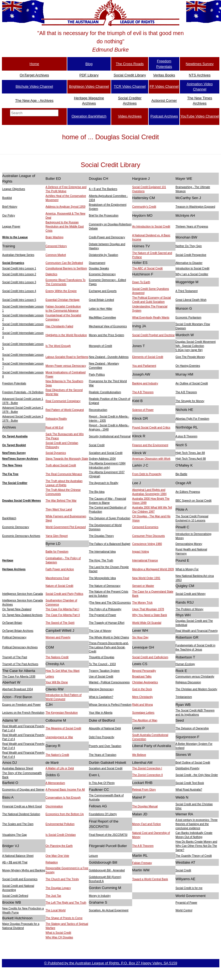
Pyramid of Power (186, 903)
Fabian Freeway (142, 863)
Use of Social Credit (101, 677)
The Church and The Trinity (62, 879)
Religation (52, 862)
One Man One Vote (57, 856)
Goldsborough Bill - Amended (107, 870)
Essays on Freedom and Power (22, 705)
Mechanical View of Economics (108, 326)
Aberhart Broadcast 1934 (18, 689)
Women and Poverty (58, 637)
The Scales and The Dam (18, 824)
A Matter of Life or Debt (60, 768)
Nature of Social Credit (59, 586)
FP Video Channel (164, 86)
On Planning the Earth (59, 846)
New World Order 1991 (146, 578)
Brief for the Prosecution (104, 215)
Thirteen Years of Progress (192, 227)
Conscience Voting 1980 (147, 544)
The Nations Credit (57, 657)
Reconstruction (98, 410)
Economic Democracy (102, 274)
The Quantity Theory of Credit (194, 856)
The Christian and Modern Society (196, 689)
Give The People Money (190, 357)
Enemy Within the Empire (61, 291)
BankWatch (9, 518)
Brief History (10, 207)
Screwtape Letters (143, 713)
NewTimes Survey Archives (20, 459)
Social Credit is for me (189, 888)
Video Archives (130, 116)
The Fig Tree (10, 474)
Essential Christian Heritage (62, 300)
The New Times (12, 465)
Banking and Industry (145, 383)
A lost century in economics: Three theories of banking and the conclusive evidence (197, 824)
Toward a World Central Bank (150, 879)
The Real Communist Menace (64, 474)
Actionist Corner (164, 101)
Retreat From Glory (144, 790)
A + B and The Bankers (103, 189)
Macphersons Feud (57, 578)
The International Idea (102, 552)
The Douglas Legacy (58, 888)
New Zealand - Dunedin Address (109, 357)
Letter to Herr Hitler (101, 309)
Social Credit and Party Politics (64, 594)
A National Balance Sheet (18, 856)
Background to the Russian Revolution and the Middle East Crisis (65, 227)
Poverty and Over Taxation (105, 746)
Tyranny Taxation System (104, 671)
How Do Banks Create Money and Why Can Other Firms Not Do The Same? (196, 846)
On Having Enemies (188, 366)
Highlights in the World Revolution (66, 335)
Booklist (7, 198)
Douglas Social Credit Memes (22, 501)
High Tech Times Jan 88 (190, 453)
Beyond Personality (144, 671)
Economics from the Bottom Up (65, 814)
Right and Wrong (143, 705)
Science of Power (143, 410)
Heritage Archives (14, 569)
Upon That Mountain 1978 (148, 609)
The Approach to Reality (104, 483)
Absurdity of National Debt (105, 728)
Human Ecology (185, 664)
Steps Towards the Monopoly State (67, 459)
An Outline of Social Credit (192, 383)
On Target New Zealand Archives (22, 615)
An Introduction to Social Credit (151, 227)
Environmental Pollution (60, 824)
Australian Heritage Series (18, 255)
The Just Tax (53, 896)
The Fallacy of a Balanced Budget (110, 544)
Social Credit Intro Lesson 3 (19, 282)
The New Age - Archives (34, 101)
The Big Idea (97, 492)
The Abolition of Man (145, 720)
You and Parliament (144, 366)
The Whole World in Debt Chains (109, 637)
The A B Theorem (143, 392)
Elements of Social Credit (148, 357)
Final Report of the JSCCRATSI (108, 835)
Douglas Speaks (99, 268)
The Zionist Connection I (147, 768)
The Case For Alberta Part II (63, 615)
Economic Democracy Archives (21, 536)
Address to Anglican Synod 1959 (66, 207)
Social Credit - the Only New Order (197, 775)
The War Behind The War (61, 501)
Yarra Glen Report (57, 536)
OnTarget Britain (12, 623)
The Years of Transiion (103, 755)
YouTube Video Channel (200, 116)
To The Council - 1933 (102, 664)
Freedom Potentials (14, 383)
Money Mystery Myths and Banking (24, 870)
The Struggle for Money (190, 401)
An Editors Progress (188, 492)
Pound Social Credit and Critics (151, 428)
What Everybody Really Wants (151, 318)
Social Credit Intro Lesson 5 (19, 300)
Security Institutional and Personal (110, 436)
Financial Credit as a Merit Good (22, 806)
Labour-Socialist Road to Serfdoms (67, 357)
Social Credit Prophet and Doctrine (153, 335)
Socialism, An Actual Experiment (109, 910)
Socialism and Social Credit (106, 453)
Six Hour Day (140, 637)
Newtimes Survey (200, 64)
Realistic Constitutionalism (105, 392)
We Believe (139, 755)
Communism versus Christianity (195, 677)
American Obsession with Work (151, 459)
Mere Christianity (143, 697)
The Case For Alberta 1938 (19, 677)
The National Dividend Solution (21, 814)
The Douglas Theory (101, 536)
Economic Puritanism (188, 318)
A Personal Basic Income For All (65, 790)
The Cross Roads (130, 64)
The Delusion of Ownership (192, 728)
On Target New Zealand (17, 609)
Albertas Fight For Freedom (192, 419)
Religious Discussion (188, 682)
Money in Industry (100, 896)
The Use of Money (100, 631)
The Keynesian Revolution (62, 713)
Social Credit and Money (191, 594)
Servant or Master (143, 586)
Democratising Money (189, 544)
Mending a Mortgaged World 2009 (153, 569)
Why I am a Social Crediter (192, 274)
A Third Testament (187, 291)
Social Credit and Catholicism (150, 657)
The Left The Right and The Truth (66, 903)
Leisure (93, 856)
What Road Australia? (189, 790)
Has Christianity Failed (59, 326)
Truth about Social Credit (61, 465)
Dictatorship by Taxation (103, 255)
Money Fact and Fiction (147, 824)
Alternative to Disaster (189, 263)
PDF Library (89, 75)
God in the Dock (142, 689)
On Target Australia (15, 436)
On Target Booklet (14, 445)
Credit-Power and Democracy (107, 237)
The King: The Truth (101, 560)
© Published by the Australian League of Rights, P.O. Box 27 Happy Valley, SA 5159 (111, 963)
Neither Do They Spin (189, 246)
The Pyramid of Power (102, 615)
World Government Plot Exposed (66, 527)
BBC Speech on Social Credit (194, 501)
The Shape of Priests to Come (64, 918)
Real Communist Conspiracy (63, 401)
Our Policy (9, 215)
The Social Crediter (15, 483)
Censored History (56, 246)
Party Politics (97, 375)
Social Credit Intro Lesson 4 (19, 291)
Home (34, 64)
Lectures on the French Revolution (23, 713)
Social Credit (97, 445)
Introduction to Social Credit (192, 268)
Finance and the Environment (150, 445)
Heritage (8, 560)
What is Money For (187, 569)
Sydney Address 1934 (102, 459)
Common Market (56, 255)
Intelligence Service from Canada (22, 594)
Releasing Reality (56, 419)
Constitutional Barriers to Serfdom (66, 268)
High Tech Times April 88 (191, 459)
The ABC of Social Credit (147, 268)
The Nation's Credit (57, 755)
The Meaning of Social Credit (63, 728)
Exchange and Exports (103, 291)
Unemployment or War (59, 737)
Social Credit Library (130, 75)
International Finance (145, 560)
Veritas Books (164, 75)
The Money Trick (142, 603)
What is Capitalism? (101, 697)
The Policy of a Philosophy (105, 609)
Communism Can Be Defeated (64, 263)
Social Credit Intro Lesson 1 (19, 268)
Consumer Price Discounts (148, 536)
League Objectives (14, 189)
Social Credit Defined (15, 896)
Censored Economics (145, 527)
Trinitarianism (184, 697)
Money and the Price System (106, 335)
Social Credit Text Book (190, 783)
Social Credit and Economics (20, 879)
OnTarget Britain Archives (18, 631)
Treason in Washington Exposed (195, 207)
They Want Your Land (59, 509)
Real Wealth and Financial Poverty (197, 631)
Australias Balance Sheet (18, 768)
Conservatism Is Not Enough (63, 798)
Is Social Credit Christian (61, 835)
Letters (50, 677)
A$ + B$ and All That (15, 862)
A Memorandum (55, 783)
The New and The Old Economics (110, 603)
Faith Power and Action (60, 569)
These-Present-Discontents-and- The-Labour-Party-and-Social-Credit (109, 647)
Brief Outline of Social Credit (193, 763)
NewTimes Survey (14, 453)
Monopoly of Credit (100, 346)
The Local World (56, 910)
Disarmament (97, 263)
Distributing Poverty (187, 768)
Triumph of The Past (15, 657)
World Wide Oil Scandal (147, 623)
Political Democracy (14, 637)
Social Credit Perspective (191, 255)
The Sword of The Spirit (60, 623)
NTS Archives (200, 75)
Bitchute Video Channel (34, 86)
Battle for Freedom (57, 552)
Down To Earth (141, 282)
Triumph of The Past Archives (20, 664)
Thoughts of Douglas (102, 657)
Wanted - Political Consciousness (109, 682)
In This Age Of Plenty (102, 783)
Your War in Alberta (101, 713)
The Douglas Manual (145, 806)
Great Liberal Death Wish (191, 300)
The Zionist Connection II (147, 775)
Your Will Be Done (57, 682)
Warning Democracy (101, 689)
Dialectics (51, 274)
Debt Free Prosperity (102, 737)
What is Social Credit (58, 933)
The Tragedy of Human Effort (107, 623)
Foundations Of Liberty (103, 814)
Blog (89, 64)
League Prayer (11, 227)
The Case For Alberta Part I (62, 609)
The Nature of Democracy (105, 586)
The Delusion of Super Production (110, 518)
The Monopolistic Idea (102, 578)
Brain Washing (54, 237)
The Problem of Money (189, 609)
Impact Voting (141, 552)
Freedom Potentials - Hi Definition (23, 392)
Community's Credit (144, 207)
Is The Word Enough (58, 346)
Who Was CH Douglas (59, 937)
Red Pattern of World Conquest (65, 410)
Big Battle (181, 474)
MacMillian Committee (102, 318)
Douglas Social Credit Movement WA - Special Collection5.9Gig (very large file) (196, 346)
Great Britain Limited (101, 300)
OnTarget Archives (34, 75)
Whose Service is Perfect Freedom (110, 705)
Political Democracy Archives (20, 647)
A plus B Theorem (186, 436)
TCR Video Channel (130, 86)
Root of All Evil (54, 428)
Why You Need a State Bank (150, 615)
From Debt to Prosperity (147, 474)
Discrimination (54, 806)
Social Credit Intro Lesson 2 (19, 274)
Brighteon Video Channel (89, 86)
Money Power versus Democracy (66, 366)
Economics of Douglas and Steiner (23, 790)
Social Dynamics (13, 263)
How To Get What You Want (62, 671)
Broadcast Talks (142, 677)
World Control (184, 910)
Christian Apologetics (145, 682)
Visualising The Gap (14, 835)
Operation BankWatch (89, 116)
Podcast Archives (164, 116)
